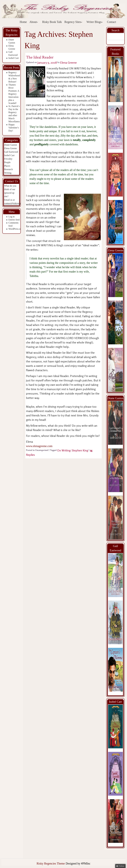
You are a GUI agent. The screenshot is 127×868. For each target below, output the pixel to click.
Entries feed (14, 220)
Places (7, 166)
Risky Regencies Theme (51, 863)
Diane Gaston (11, 145)
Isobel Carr (14, 58)
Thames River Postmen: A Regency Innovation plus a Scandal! (14, 94)
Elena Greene (11, 148)
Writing (8, 173)
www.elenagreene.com (39, 446)
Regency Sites (73, 22)
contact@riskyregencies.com (18, 203)
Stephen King (80, 450)
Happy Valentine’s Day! (14, 128)
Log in (11, 217)
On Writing (64, 450)
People (7, 162)
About (34, 22)
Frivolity (8, 159)
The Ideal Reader (40, 57)
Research (9, 169)
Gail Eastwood (11, 152)
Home (23, 22)
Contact (111, 22)
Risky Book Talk (52, 22)
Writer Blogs (95, 22)
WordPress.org (15, 229)
